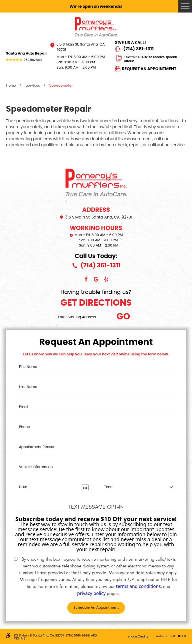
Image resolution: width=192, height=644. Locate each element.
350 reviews (33, 60)
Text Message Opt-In (96, 507)
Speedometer (61, 85)
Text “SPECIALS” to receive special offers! (150, 59)
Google (96, 279)
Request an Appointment (149, 69)
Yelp (106, 279)
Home (11, 85)
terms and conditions (138, 586)
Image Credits (138, 636)
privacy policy (91, 593)
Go (123, 317)
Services (33, 85)
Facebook (86, 279)
